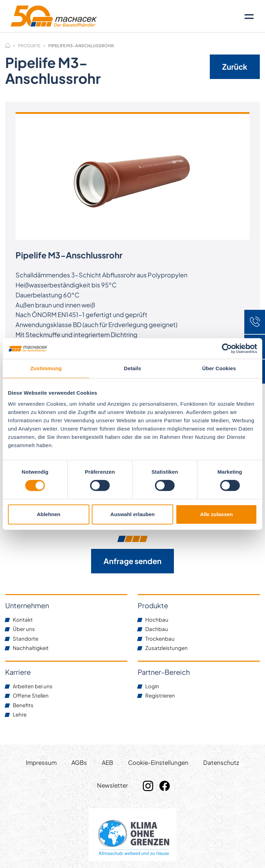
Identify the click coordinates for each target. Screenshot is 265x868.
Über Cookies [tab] (219, 368)
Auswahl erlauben (132, 514)
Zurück (235, 67)
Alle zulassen (217, 514)
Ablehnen (49, 514)
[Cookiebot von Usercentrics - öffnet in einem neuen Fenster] (227, 348)
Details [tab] (132, 368)
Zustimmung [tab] (46, 368)
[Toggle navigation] (249, 16)
